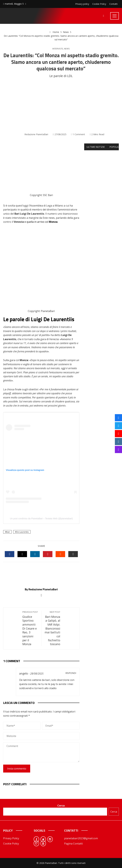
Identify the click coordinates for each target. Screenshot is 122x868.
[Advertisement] (61, 105)
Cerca (61, 806)
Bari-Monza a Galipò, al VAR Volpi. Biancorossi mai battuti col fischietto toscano (52, 628)
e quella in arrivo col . (41, 222)
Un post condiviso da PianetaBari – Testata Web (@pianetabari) (41, 519)
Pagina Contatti (73, 844)
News (67, 49)
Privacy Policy (11, 838)
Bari (8, 532)
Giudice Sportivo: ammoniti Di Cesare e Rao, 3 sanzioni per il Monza (30, 628)
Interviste (58, 49)
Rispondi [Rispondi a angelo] (71, 673)
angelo (24, 673)
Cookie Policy (11, 844)
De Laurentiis (22, 532)
